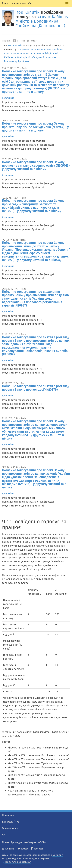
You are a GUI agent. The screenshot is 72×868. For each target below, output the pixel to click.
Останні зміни (10, 828)
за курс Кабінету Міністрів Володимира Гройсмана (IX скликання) (42, 21)
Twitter (32, 41)
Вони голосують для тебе (17, 3)
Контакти (8, 849)
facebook (37, 849)
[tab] (67, 3)
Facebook (19, 41)
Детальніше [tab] (8, 98)
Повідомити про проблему (18, 862)
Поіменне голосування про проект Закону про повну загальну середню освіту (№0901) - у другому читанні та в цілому (36, 166)
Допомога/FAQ (10, 822)
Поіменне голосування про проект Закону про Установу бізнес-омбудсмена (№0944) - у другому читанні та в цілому (35, 127)
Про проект (9, 815)
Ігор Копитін (28, 12)
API (4, 835)
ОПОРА (42, 842)
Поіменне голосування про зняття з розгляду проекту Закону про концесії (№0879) (36, 388)
